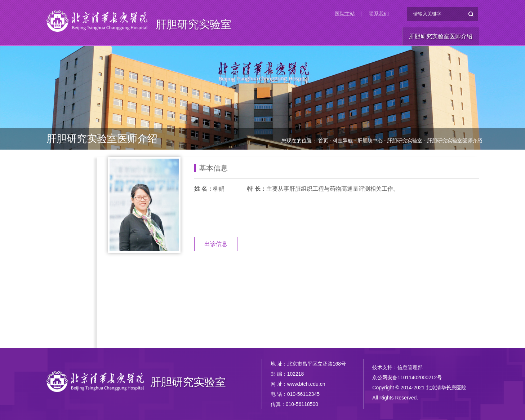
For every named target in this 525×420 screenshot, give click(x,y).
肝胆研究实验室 (193, 24)
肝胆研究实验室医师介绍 (441, 36)
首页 (323, 141)
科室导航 (343, 141)
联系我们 (379, 14)
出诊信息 (216, 244)
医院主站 (345, 14)
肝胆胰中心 (370, 141)
